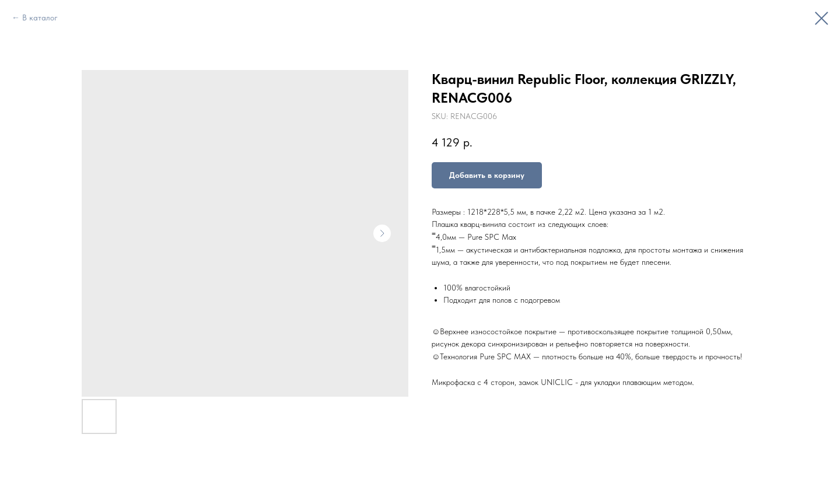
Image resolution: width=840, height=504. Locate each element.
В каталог (40, 17)
